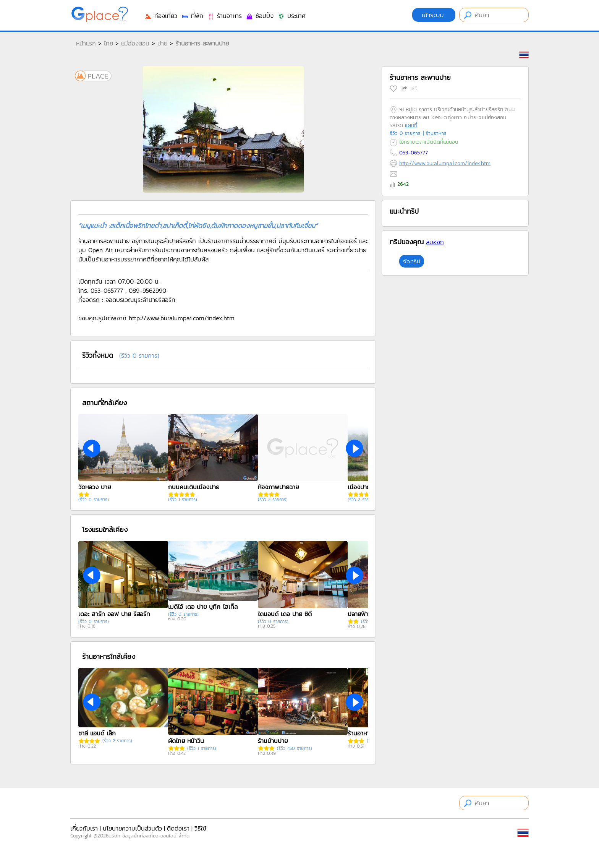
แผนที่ (411, 126)
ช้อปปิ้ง (260, 16)
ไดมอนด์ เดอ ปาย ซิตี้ (285, 614)
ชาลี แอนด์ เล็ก (97, 733)
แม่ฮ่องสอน (135, 43)
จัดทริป (412, 261)
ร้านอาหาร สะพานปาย (202, 43)
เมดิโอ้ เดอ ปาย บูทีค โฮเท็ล (203, 607)
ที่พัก (192, 16)
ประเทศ (291, 16)
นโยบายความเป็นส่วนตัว (132, 828)
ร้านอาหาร (224, 16)
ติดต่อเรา (178, 828)
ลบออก (435, 242)
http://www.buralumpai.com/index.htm (445, 163)
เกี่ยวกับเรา (84, 828)
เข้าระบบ (434, 15)
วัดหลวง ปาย (95, 487)
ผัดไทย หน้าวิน (186, 741)
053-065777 (414, 153)
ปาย (162, 43)
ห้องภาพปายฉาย (278, 487)
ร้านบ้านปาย (273, 741)
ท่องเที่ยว (161, 16)
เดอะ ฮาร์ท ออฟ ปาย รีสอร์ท (114, 614)
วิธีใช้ (200, 828)
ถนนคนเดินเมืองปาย (194, 487)
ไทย (108, 43)
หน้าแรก (86, 43)
